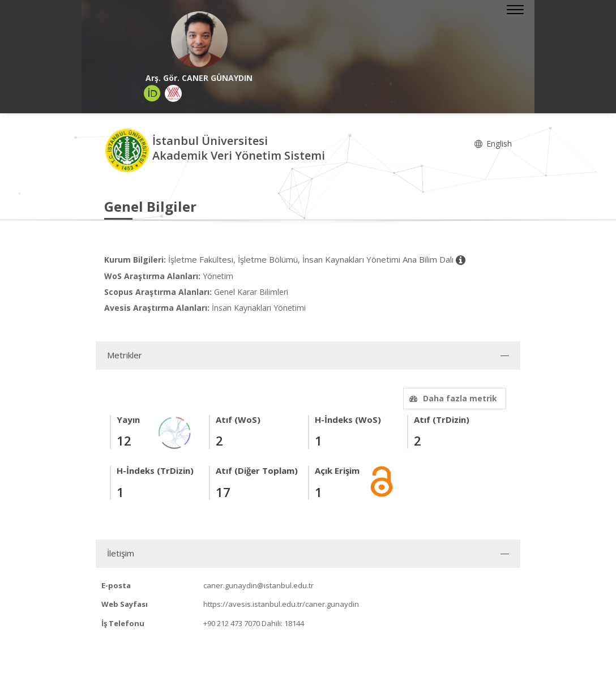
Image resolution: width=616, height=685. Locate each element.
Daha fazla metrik (452, 398)
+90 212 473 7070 (232, 623)
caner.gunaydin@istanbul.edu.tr (258, 585)
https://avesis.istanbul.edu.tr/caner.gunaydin (281, 604)
